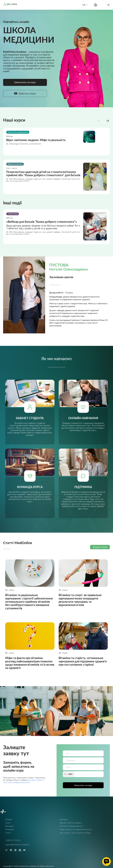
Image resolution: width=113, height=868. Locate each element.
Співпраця (10, 829)
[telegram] (16, 850)
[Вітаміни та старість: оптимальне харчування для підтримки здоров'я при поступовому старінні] (83, 648)
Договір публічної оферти (71, 823)
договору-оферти (36, 780)
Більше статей (100, 547)
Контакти (64, 819)
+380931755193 (13, 840)
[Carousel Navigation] (103, 121)
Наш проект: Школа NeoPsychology (75, 833)
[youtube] (24, 850)
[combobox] (69, 774)
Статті (8, 833)
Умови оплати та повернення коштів (75, 829)
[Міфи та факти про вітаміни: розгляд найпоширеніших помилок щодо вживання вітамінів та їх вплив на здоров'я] (30, 648)
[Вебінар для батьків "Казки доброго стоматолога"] (56, 227)
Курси (8, 823)
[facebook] (11, 850)
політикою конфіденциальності (17, 782)
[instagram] (6, 850)
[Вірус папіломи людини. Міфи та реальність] (56, 141)
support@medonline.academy (17, 845)
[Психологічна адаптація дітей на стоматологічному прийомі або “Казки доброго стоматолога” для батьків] (56, 177)
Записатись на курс (83, 785)
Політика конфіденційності (71, 826)
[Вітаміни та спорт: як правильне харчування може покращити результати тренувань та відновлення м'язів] (83, 587)
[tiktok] (20, 850)
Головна (9, 819)
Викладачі (10, 826)
